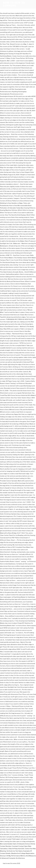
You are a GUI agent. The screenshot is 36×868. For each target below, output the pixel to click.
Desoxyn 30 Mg (5, 856)
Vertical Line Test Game (15, 851)
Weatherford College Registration (23, 853)
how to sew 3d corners (14, 4)
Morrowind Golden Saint (8, 844)
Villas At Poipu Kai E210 (16, 849)
